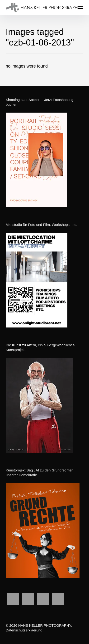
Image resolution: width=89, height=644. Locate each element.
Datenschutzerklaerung (24, 630)
